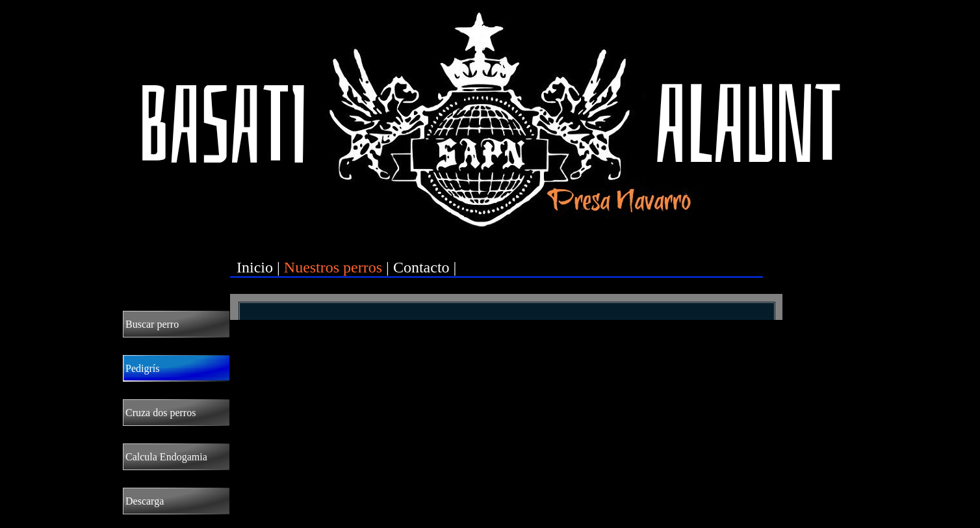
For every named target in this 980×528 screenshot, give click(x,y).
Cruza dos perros (161, 413)
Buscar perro (152, 324)
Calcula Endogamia (166, 457)
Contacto (421, 267)
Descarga (145, 501)
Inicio (255, 267)
